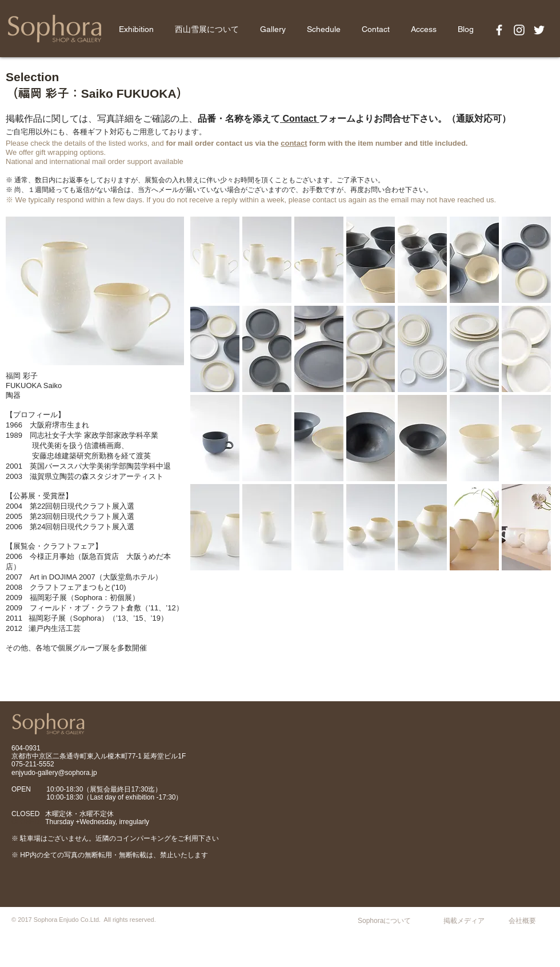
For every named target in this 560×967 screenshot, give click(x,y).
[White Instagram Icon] (519, 30)
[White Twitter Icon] (539, 30)
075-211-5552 (33, 764)
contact (294, 143)
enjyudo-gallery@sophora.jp (54, 773)
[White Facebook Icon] (499, 30)
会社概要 (522, 921)
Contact (299, 119)
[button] (215, 260)
